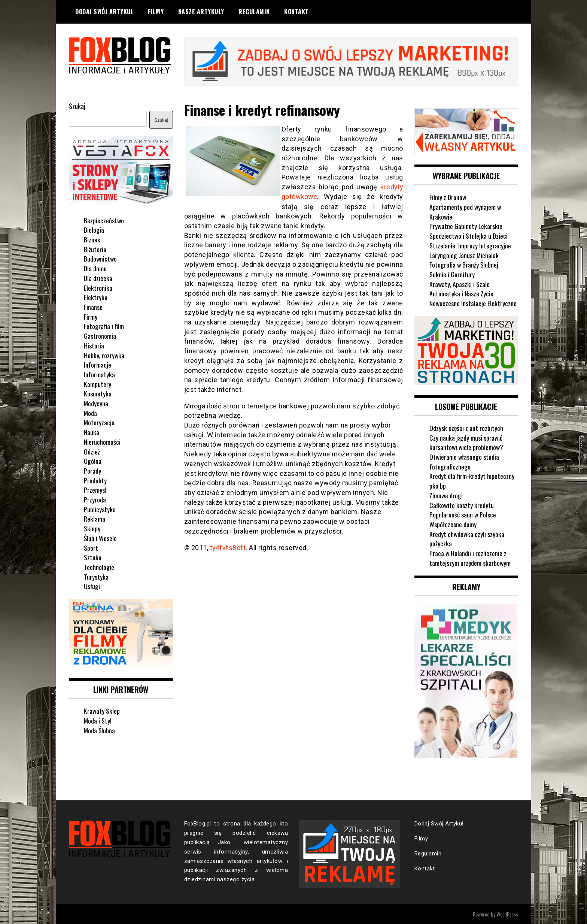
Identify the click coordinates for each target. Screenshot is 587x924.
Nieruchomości (102, 441)
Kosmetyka (98, 393)
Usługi (92, 586)
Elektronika (98, 287)
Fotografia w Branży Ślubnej (464, 264)
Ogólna (93, 461)
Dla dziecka (98, 278)
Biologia (94, 229)
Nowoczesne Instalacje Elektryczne (473, 303)
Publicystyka (100, 509)
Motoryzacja (99, 422)
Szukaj (77, 106)
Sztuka (93, 557)
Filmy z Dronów (448, 197)
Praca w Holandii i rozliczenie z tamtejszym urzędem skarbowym (470, 558)
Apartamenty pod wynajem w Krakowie (466, 211)
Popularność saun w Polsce (463, 514)
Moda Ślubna (100, 730)
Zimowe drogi (446, 495)
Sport (91, 547)
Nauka (92, 432)
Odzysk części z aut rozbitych (466, 427)
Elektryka (96, 297)
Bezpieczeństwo (104, 220)
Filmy (156, 12)
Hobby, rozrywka (104, 354)
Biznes (92, 239)
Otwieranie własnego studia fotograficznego (465, 461)
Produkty (95, 480)
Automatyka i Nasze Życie (462, 293)
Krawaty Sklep (102, 710)
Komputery (98, 384)
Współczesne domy (453, 523)
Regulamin (254, 12)
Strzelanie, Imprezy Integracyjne (470, 245)
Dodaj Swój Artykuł (104, 12)
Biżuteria (95, 249)
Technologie (99, 567)
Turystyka (96, 576)
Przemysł (95, 489)
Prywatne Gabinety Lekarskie (466, 226)
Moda (91, 413)
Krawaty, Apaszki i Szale (460, 284)
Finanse (93, 307)
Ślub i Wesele (100, 538)
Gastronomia (100, 335)
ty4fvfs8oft (228, 547)
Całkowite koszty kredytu (462, 504)
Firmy (91, 316)
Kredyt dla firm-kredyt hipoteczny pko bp (472, 480)
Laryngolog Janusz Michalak (464, 254)
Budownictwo (101, 258)
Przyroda (95, 499)
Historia (94, 345)
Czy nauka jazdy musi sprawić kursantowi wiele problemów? (467, 442)
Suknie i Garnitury (452, 274)
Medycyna (96, 403)
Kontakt (296, 12)
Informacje (98, 364)
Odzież (92, 451)
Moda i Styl (98, 720)
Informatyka (99, 374)
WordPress (507, 913)
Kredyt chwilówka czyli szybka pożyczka (467, 538)
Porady (92, 470)
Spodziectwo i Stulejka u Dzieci (469, 235)
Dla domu (95, 268)
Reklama (95, 518)
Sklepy (92, 528)
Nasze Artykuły (201, 12)
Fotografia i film (104, 326)
